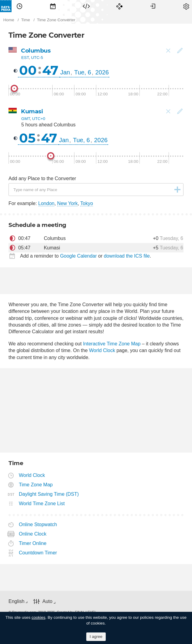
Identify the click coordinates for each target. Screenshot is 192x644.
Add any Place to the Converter (42, 178)
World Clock (102, 350)
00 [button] (28, 70)
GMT (26, 119)
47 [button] (50, 70)
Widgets (86, 6)
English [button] (16, 601)
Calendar (53, 6)
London (46, 203)
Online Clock (33, 534)
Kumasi (32, 111)
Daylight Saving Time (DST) (49, 494)
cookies (39, 617)
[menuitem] (19, 6)
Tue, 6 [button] (82, 72)
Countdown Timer (38, 553)
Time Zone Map (36, 485)
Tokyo (87, 203)
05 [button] (27, 138)
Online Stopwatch (38, 524)
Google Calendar (79, 256)
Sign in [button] (153, 6)
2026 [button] (102, 72)
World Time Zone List (42, 504)
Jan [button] (65, 72)
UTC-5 (37, 58)
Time (19, 6)
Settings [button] (186, 6)
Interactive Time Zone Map (112, 344)
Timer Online (33, 543)
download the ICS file (127, 256)
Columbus (36, 51)
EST (25, 58)
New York (67, 203)
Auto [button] (47, 601)
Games (119, 6)
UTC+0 (39, 119)
